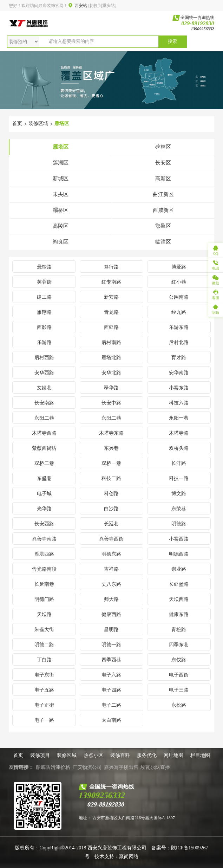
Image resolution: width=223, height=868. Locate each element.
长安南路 (44, 403)
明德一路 (111, 645)
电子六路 (111, 675)
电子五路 (44, 690)
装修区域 (38, 124)
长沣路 (179, 463)
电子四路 (111, 690)
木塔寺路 (179, 433)
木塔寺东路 (111, 433)
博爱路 (179, 267)
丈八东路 (111, 584)
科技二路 (111, 478)
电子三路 (179, 690)
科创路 (111, 494)
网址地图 (173, 755)
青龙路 (111, 312)
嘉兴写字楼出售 (121, 767)
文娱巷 (44, 388)
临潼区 (163, 242)
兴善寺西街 (111, 539)
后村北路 (179, 342)
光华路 (44, 509)
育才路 (179, 358)
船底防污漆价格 (53, 767)
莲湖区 (61, 163)
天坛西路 (179, 599)
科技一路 (179, 478)
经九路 (179, 312)
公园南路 (179, 297)
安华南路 (179, 373)
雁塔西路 (44, 554)
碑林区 (163, 147)
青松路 (179, 630)
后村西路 (44, 358)
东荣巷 (179, 509)
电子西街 (179, 675)
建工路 (44, 297)
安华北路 (111, 373)
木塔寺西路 (44, 433)
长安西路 (44, 524)
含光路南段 (44, 569)
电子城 (44, 494)
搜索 (172, 41)
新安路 (111, 297)
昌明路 (111, 630)
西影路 (44, 327)
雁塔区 (62, 124)
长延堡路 (179, 584)
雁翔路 (44, 312)
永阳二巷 (44, 418)
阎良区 (61, 242)
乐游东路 (179, 327)
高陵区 (61, 226)
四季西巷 (111, 660)
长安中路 (111, 403)
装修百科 (120, 755)
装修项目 (40, 755)
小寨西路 (179, 539)
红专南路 (111, 282)
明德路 (179, 524)
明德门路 (44, 599)
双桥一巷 (111, 463)
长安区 (163, 163)
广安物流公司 (87, 767)
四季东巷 (179, 645)
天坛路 (44, 614)
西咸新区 (163, 210)
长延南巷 (44, 584)
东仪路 (179, 660)
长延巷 (111, 524)
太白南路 (111, 720)
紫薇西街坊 (44, 448)
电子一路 (44, 720)
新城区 (61, 179)
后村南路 (111, 342)
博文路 (179, 494)
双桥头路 (179, 448)
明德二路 (44, 645)
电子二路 (111, 705)
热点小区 (93, 755)
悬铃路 (44, 267)
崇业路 (179, 569)
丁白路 (44, 660)
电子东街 (44, 675)
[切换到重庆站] (102, 6)
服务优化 (147, 755)
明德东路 (111, 554)
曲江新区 (163, 194)
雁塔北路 (111, 358)
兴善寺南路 (44, 539)
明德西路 (179, 554)
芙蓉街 (44, 282)
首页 (17, 124)
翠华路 (111, 388)
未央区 (61, 194)
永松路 (179, 705)
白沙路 (111, 509)
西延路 (111, 327)
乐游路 (44, 342)
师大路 (111, 599)
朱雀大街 (44, 630)
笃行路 (111, 267)
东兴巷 (111, 448)
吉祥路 (111, 569)
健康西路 (111, 614)
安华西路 (44, 373)
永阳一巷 (179, 418)
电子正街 (44, 705)
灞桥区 (61, 210)
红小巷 (179, 282)
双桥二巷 (44, 463)
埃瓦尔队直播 (155, 767)
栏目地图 (200, 755)
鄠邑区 (163, 226)
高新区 (163, 179)
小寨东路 (179, 388)
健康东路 (179, 614)
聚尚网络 (129, 857)
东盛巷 (44, 478)
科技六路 (179, 403)
